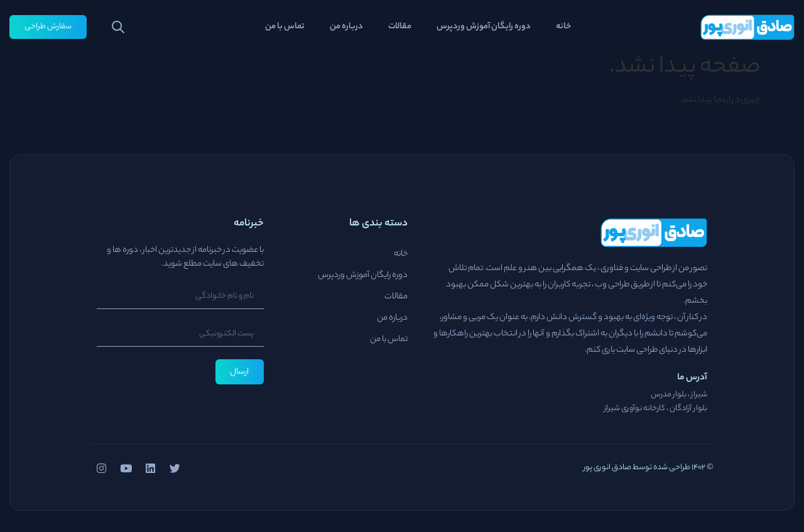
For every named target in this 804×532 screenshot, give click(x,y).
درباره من (346, 27)
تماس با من (285, 27)
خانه (563, 27)
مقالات (400, 27)
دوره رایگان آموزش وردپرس (484, 27)
